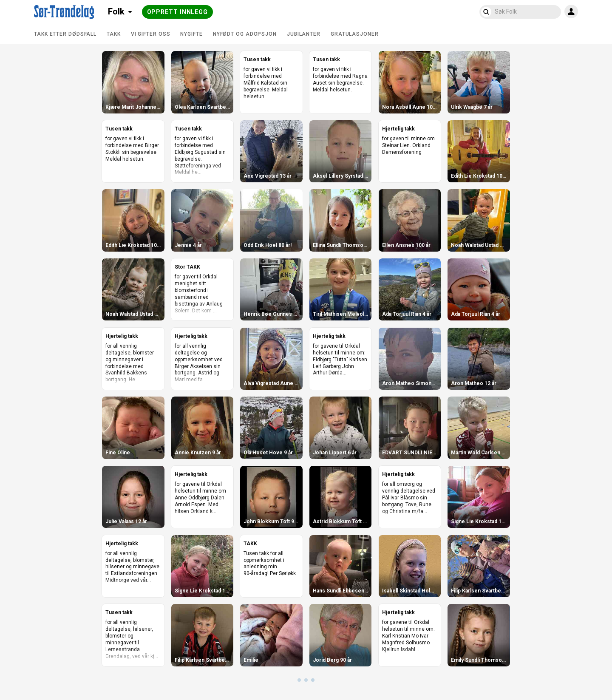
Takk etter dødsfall (65, 34)
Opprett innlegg (178, 12)
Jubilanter (304, 34)
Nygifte (191, 34)
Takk (114, 34)
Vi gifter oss (151, 34)
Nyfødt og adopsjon (245, 34)
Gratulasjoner (355, 34)
